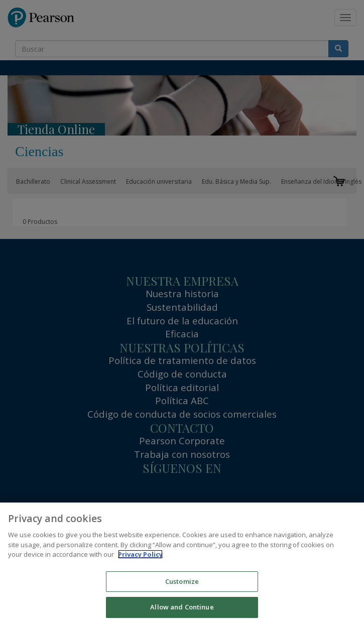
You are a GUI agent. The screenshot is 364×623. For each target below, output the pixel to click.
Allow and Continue (182, 607)
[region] (182, 563)
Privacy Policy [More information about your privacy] (140, 554)
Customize (182, 581)
